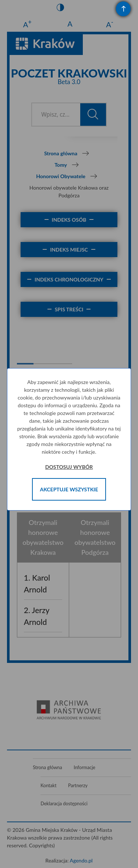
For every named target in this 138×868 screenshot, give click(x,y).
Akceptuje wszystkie (69, 489)
